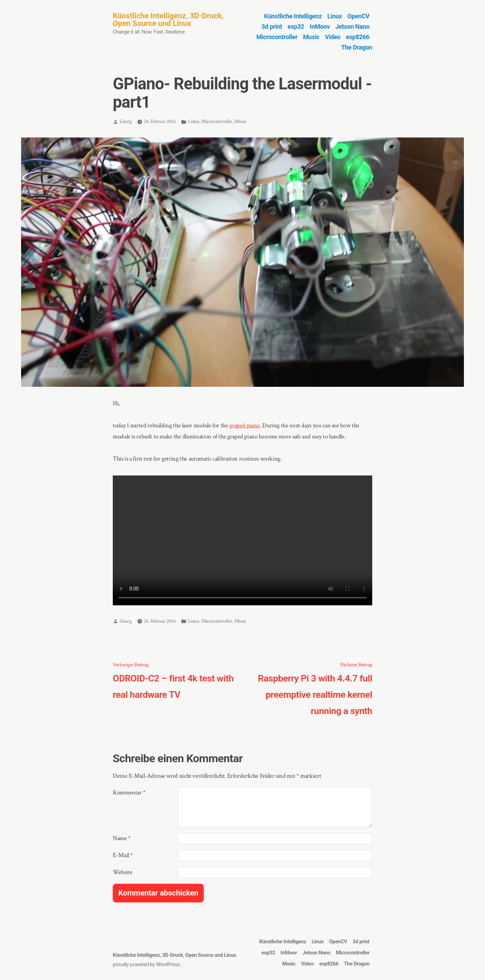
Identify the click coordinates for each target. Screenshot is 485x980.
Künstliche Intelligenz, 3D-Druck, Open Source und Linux (168, 20)
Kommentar (129, 792)
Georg (126, 121)
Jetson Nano (353, 26)
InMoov (320, 26)
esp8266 (358, 37)
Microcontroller (277, 37)
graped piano (245, 425)
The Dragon (357, 47)
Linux (335, 16)
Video (333, 37)
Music (311, 37)
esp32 (296, 26)
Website (122, 872)
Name (122, 838)
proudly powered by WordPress (146, 964)
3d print (272, 26)
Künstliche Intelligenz (293, 16)
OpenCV (358, 16)
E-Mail (123, 855)
